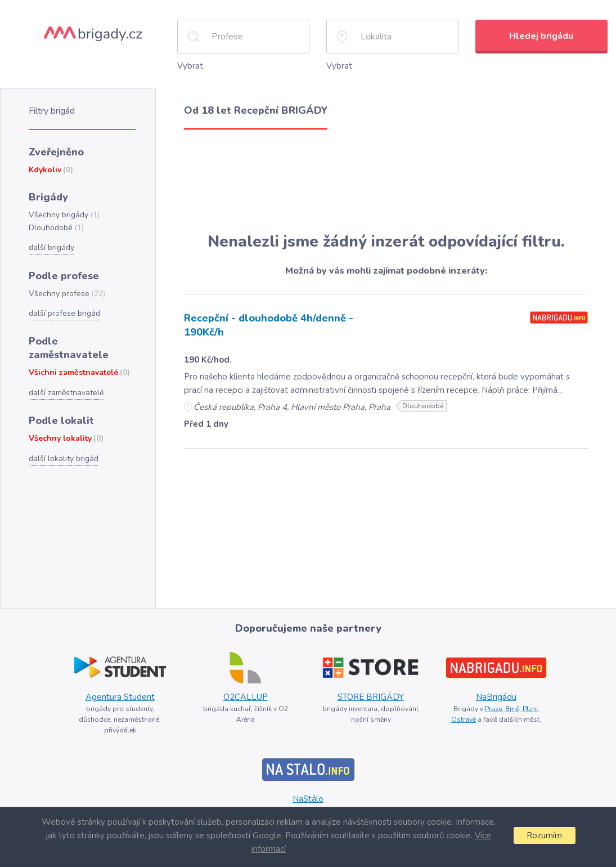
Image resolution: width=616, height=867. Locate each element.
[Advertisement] (386, 181)
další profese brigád (64, 313)
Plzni (530, 709)
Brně (512, 709)
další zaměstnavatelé (66, 393)
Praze (493, 709)
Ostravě (464, 719)
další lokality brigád (64, 459)
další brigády (51, 247)
